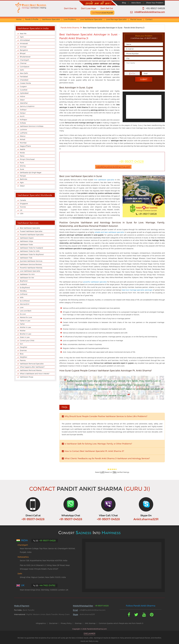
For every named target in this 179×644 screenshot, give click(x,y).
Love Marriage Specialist (116, 19)
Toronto (23, 207)
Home (19, 19)
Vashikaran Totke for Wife (30, 251)
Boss (22, 354)
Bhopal (23, 53)
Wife (22, 297)
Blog (124, 3)
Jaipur (22, 100)
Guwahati (24, 90)
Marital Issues (136, 19)
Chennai (23, 63)
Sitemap (78, 623)
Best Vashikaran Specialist (30, 228)
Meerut (23, 136)
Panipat (23, 176)
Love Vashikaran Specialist (91, 19)
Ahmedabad (25, 40)
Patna (22, 156)
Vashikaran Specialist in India (33, 28)
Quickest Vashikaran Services (31, 261)
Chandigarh (24, 60)
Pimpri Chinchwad (27, 159)
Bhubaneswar (25, 57)
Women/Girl (25, 304)
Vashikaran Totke (26, 245)
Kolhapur (23, 120)
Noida (22, 153)
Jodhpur (23, 110)
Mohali (23, 139)
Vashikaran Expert (27, 238)
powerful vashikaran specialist (95, 282)
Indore (22, 96)
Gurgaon (23, 86)
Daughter (24, 347)
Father (22, 324)
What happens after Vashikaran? (32, 367)
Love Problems (70, 19)
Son (21, 344)
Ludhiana (24, 133)
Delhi (22, 70)
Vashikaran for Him (27, 274)
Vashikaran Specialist (51, 19)
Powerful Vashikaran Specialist (32, 235)
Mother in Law (25, 327)
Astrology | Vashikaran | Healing (34, 8)
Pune (22, 163)
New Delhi (24, 73)
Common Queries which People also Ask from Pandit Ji (121, 623)
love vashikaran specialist (104, 180)
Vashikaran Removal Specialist (32, 364)
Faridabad (24, 77)
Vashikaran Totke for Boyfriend (32, 254)
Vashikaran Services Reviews (31, 264)
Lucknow (23, 129)
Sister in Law (25, 337)
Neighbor (24, 357)
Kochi (22, 116)
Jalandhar (24, 103)
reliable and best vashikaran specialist (109, 232)
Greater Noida (25, 83)
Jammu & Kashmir (27, 106)
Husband (23, 284)
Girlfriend (24, 294)
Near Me (23, 33)
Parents (23, 360)
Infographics (41, 623)
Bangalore (24, 50)
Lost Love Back (26, 311)
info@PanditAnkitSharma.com (150, 12)
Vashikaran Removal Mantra (31, 370)
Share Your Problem (155, 3)
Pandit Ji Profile (32, 19)
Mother (23, 331)
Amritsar (23, 47)
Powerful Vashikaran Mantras (31, 268)
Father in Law (25, 321)
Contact (149, 19)
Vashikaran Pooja (26, 377)
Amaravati (24, 43)
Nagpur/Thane (25, 146)
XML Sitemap (90, 623)
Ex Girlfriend (25, 301)
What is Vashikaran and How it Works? (35, 374)
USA (22, 213)
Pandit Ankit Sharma (70, 28)
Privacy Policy (66, 623)
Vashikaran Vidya (26, 241)
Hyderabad (24, 93)
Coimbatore (25, 67)
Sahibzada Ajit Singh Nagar (31, 172)
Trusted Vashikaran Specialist (31, 231)
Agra (22, 37)
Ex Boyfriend (25, 288)
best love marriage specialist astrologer (137, 290)
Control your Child (27, 340)
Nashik (22, 149)
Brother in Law (26, 334)
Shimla (23, 166)
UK (21, 210)
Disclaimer (53, 623)
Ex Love (23, 314)
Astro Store (136, 3)
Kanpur (23, 113)
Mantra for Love (26, 317)
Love (22, 307)
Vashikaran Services (28, 223)
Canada (23, 200)
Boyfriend (24, 281)
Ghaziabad (24, 80)
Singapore (24, 204)
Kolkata (23, 123)
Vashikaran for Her (27, 278)
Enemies (23, 350)
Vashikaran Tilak (26, 258)
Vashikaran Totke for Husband (31, 248)
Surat (22, 169)
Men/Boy (23, 291)
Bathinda (23, 179)
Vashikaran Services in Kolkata (32, 126)
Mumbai (23, 143)
